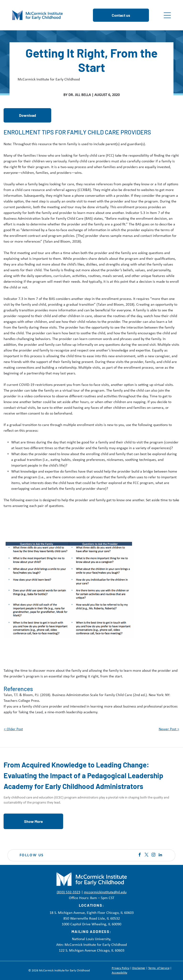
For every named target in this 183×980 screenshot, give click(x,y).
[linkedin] (160, 855)
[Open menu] (167, 15)
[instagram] (153, 855)
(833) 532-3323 (69, 892)
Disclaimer (139, 968)
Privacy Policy (121, 968)
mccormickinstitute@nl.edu (105, 892)
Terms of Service (159, 968)
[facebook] (140, 855)
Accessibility (119, 973)
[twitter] (147, 855)
